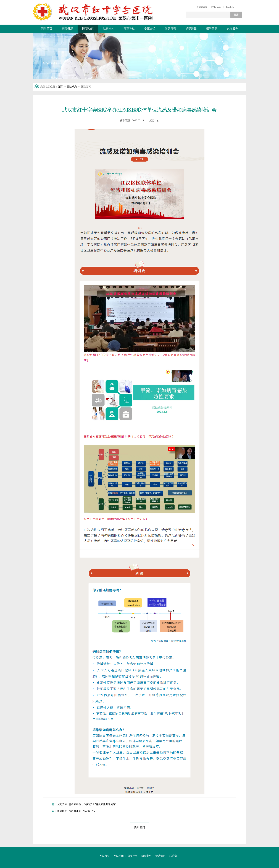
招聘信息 (212, 29)
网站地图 (119, 856)
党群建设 (191, 29)
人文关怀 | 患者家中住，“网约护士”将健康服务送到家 (86, 804)
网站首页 (47, 29)
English (230, 7)
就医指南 (109, 29)
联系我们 (174, 856)
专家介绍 (150, 29)
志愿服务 (232, 29)
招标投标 (202, 7)
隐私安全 (146, 856)
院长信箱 (216, 7)
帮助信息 (160, 856)
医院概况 (67, 29)
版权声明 (133, 856)
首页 (60, 87)
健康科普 (170, 29)
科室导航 (129, 29)
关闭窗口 (139, 827)
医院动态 (88, 29)
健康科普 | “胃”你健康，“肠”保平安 (76, 811)
